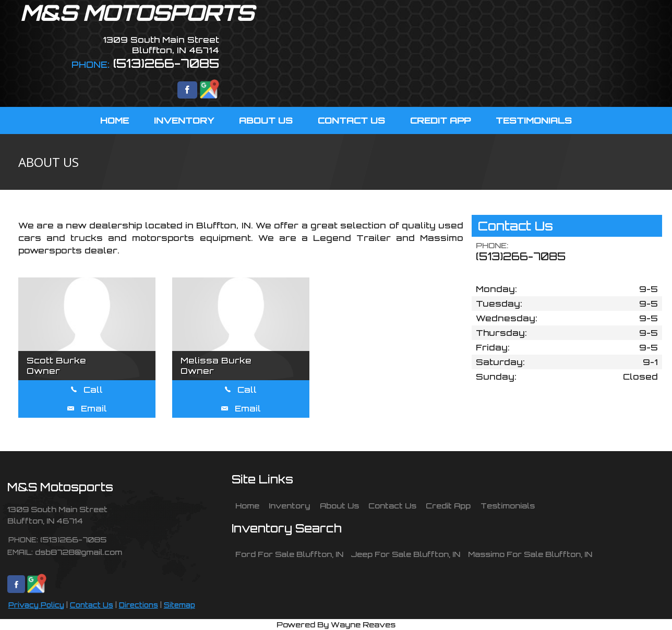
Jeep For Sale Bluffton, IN (405, 554)
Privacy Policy (36, 605)
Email (87, 408)
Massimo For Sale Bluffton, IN (530, 554)
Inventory (289, 505)
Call (87, 390)
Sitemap (179, 605)
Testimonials (508, 505)
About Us (339, 505)
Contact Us (92, 605)
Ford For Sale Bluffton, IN (289, 554)
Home (247, 505)
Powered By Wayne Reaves (336, 624)
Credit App (448, 505)
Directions (139, 605)
